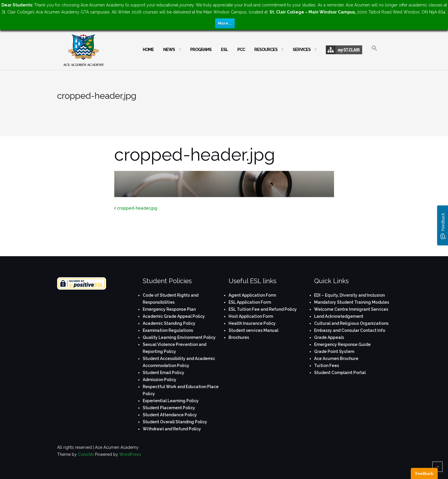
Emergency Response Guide (342, 344)
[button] (374, 53)
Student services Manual (253, 330)
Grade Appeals (329, 337)
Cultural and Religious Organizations (351, 323)
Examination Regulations (168, 330)
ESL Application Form (250, 302)
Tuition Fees (327, 366)
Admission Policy (160, 380)
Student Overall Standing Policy (175, 422)
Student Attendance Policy (170, 415)
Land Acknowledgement (339, 316)
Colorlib (86, 454)
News (169, 50)
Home (148, 50)
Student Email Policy (163, 373)
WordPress (130, 454)
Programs (201, 50)
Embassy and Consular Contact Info (350, 330)
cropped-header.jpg (137, 208)
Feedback (424, 473)
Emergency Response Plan (169, 309)
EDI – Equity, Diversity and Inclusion (349, 295)
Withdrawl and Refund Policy (172, 429)
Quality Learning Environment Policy (179, 337)
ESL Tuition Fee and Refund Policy (263, 309)
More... (225, 23)
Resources (266, 50)
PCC (241, 50)
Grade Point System (334, 351)
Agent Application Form (252, 295)
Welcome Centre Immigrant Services (351, 309)
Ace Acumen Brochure (336, 359)
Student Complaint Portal (340, 373)
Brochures (239, 337)
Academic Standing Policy (169, 323)
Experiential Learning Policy (171, 401)
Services (302, 50)
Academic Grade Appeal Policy (174, 316)
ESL (224, 50)
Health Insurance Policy (252, 323)
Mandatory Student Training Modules (352, 302)
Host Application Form (251, 316)
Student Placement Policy (169, 408)
